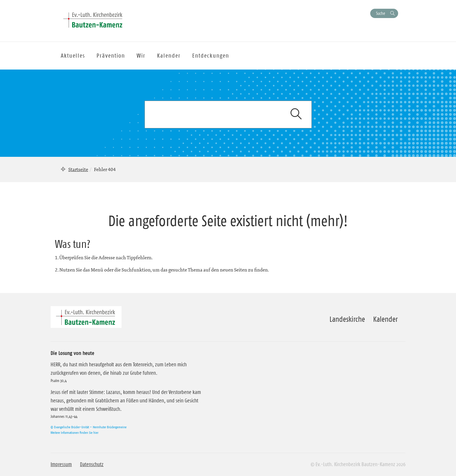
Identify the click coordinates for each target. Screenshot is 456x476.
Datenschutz (92, 464)
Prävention (111, 56)
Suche (381, 13)
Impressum (61, 464)
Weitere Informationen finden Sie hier (74, 433)
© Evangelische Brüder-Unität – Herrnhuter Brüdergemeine (89, 427)
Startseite (78, 169)
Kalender (385, 319)
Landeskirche (347, 319)
